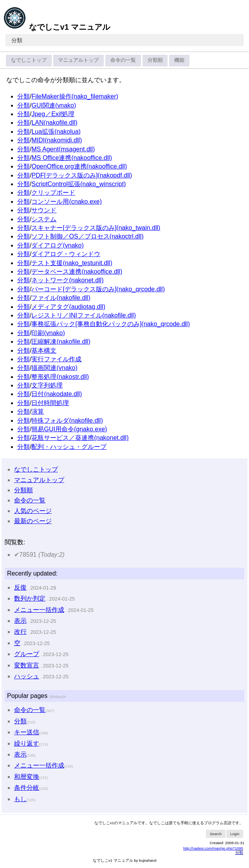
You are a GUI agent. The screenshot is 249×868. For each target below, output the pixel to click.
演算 (38, 412)
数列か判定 (30, 598)
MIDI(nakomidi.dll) (57, 140)
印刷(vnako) (48, 333)
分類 (17, 40)
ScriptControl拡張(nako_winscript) (78, 184)
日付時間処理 (50, 403)
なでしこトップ (29, 60)
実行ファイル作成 (56, 359)
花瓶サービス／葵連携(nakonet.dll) (80, 438)
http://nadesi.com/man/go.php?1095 (213, 848)
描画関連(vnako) (54, 368)
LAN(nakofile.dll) (54, 123)
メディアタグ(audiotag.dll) (68, 307)
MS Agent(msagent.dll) (63, 149)
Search (216, 834)
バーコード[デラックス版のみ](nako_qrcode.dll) (98, 289)
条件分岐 (27, 788)
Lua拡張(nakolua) (56, 132)
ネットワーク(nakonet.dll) (67, 280)
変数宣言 (27, 665)
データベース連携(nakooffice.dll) (77, 272)
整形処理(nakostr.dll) (60, 377)
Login (235, 834)
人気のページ (33, 511)
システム (44, 219)
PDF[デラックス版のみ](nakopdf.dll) (82, 175)
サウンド (44, 210)
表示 (20, 621)
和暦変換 (27, 777)
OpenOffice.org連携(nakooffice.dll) (79, 166)
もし (20, 799)
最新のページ (33, 521)
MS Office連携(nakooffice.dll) (72, 158)
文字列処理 (47, 385)
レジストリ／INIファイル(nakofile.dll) (84, 315)
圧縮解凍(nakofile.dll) (61, 342)
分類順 (155, 60)
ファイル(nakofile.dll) (61, 298)
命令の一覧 (123, 60)
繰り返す (27, 743)
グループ (27, 654)
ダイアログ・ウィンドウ (66, 254)
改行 (20, 632)
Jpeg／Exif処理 (53, 114)
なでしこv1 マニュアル (57, 27)
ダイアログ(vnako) (57, 245)
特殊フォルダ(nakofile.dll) (67, 421)
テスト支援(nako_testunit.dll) (72, 263)
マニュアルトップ (78, 60)
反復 (20, 587)
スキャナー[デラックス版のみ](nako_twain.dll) (96, 228)
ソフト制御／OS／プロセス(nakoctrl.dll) (87, 236)
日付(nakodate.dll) (57, 394)
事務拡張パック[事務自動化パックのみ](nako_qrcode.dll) (111, 324)
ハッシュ (27, 676)
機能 (179, 60)
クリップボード (53, 193)
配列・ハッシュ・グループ (69, 447)
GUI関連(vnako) (54, 105)
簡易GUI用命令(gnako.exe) (69, 429)
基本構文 (44, 351)
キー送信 (27, 732)
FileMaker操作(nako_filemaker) (75, 96)
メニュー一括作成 (39, 610)
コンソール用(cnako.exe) (67, 202)
